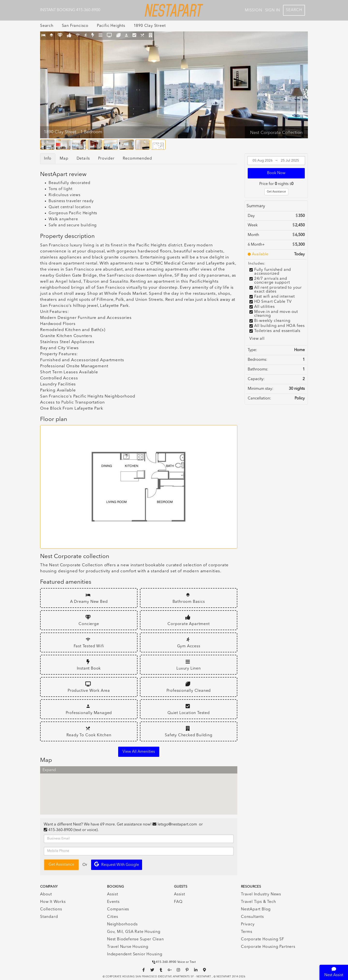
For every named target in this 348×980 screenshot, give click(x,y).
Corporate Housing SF (263, 939)
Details (83, 159)
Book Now (276, 173)
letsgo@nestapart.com (177, 825)
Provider (106, 159)
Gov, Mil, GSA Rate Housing (134, 932)
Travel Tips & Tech (258, 902)
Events (113, 902)
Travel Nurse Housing (128, 947)
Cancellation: (259, 398)
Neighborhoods (122, 924)
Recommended (137, 159)
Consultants (252, 917)
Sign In (273, 10)
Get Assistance (276, 192)
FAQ (178, 902)
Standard (49, 917)
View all (257, 339)
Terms (247, 932)
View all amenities (139, 752)
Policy (300, 398)
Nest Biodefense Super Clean (135, 939)
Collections (51, 909)
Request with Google (117, 864)
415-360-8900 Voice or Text (174, 962)
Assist (113, 894)
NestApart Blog (256, 909)
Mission (254, 10)
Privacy (248, 924)
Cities (113, 917)
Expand (49, 770)
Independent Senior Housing (135, 954)
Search (294, 10)
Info (48, 159)
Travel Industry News (261, 894)
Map (64, 159)
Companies (118, 909)
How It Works (53, 902)
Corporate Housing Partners (268, 947)
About (46, 894)
